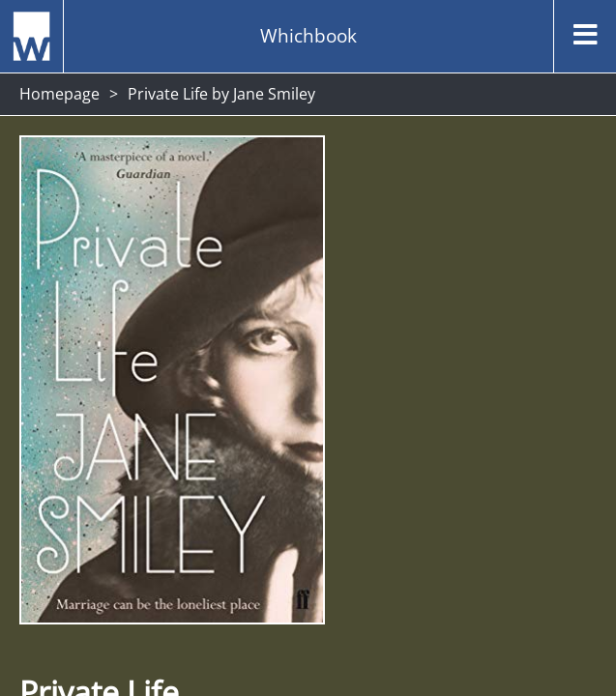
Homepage (59, 94)
